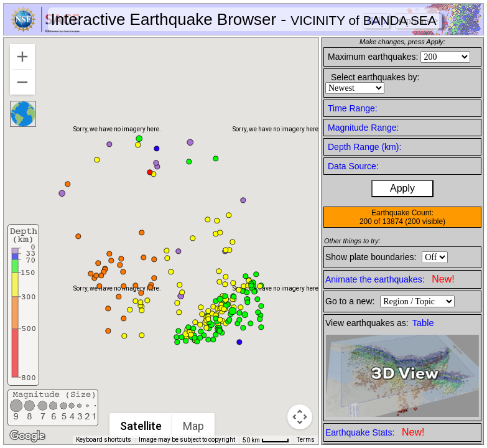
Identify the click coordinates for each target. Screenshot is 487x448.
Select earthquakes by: (375, 77)
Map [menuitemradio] (193, 426)
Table (423, 323)
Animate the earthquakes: (390, 279)
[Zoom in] (22, 57)
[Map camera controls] (300, 417)
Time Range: (353, 108)
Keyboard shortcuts (104, 440)
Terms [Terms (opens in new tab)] (306, 440)
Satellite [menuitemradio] (141, 426)
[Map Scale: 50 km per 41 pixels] (266, 440)
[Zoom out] (22, 82)
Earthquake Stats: (375, 432)
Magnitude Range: (363, 128)
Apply (402, 188)
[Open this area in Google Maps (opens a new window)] (27, 436)
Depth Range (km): (364, 147)
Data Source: (353, 166)
